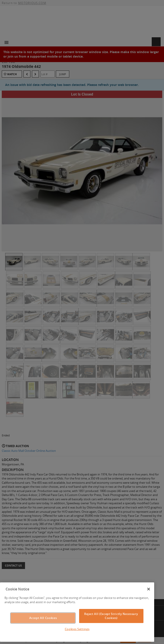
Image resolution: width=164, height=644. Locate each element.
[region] (77, 612)
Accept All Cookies (43, 618)
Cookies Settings (77, 629)
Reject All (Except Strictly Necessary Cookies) (111, 616)
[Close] (149, 589)
